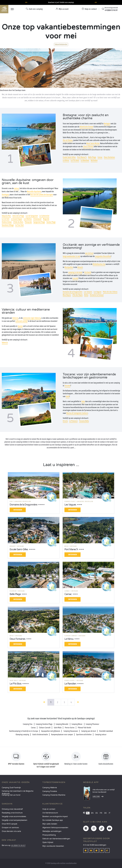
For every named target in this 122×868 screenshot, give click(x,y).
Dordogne (5, 195)
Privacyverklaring (49, 835)
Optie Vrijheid (48, 842)
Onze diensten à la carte (11, 831)
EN (92, 813)
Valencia (15, 318)
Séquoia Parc (6, 216)
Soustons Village (8, 225)
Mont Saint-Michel (93, 143)
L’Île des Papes (78, 295)
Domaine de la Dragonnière (73, 292)
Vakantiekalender (61, 44)
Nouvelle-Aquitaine (34, 191)
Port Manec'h (82, 157)
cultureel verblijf (22, 321)
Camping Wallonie (50, 788)
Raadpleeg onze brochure (12, 813)
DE (105, 813)
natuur (17, 188)
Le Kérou (66, 160)
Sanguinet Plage (39, 222)
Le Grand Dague (17, 219)
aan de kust (89, 253)
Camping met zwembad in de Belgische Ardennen (18, 792)
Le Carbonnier (44, 216)
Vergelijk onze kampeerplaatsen (15, 820)
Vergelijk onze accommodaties (14, 817)
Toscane (67, 386)
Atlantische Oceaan (86, 127)
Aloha (86, 295)
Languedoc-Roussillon (103, 256)
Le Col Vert (6, 219)
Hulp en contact (49, 809)
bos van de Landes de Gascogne (42, 195)
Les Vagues (98, 292)
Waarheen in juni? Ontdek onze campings (61, 2)
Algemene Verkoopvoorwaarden (55, 828)
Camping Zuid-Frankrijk (11, 788)
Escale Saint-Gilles (69, 157)
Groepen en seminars (10, 828)
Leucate (75, 278)
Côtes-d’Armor (88, 146)
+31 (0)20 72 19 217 (18, 846)
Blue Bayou (67, 295)
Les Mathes (28, 219)
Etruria (65, 421)
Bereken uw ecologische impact (55, 817)
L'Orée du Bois (18, 222)
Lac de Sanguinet (32, 216)
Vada (83, 401)
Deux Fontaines (109, 157)
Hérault (80, 267)
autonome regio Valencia (32, 318)
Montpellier (69, 267)
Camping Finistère (50, 791)
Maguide (46, 219)
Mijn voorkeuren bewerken (53, 846)
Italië (68, 396)
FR (101, 813)
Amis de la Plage (18, 216)
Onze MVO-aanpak (10, 824)
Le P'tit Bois (75, 160)
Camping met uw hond (11, 795)
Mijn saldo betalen (50, 824)
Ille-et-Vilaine (68, 140)
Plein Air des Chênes (110, 292)
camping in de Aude (75, 272)
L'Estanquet (37, 219)
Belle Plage (92, 157)
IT (110, 813)
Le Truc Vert (19, 225)
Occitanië (88, 272)
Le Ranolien (85, 160)
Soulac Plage (51, 222)
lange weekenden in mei (71, 256)
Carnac (100, 157)
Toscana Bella (84, 421)
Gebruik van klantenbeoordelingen (56, 839)
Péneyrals (28, 222)
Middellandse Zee (99, 264)
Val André (94, 160)
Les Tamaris (88, 292)
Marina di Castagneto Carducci (77, 413)
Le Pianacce (73, 421)
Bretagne (107, 124)
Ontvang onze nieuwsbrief (12, 809)
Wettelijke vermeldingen (52, 831)
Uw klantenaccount (50, 813)
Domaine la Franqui (97, 295)
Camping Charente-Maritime (54, 795)
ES (97, 813)
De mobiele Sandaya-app (53, 820)
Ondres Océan (7, 222)
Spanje (20, 326)
